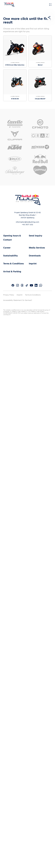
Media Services (37, 248)
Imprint (33, 264)
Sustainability (10, 256)
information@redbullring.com (27, 222)
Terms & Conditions (13, 264)
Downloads (35, 256)
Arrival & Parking (12, 271)
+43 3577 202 (27, 225)
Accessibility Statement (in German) (18, 300)
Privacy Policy (9, 295)
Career (7, 248)
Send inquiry (35, 236)
